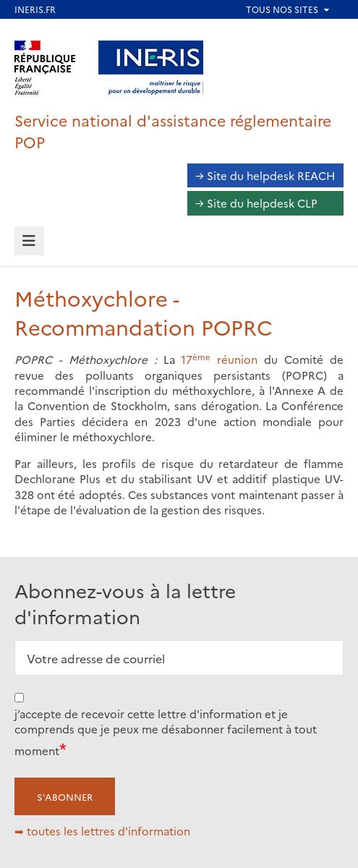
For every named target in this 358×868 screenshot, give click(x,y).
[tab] (29, 241)
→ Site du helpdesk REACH (265, 175)
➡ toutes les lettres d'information (102, 831)
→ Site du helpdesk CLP (256, 203)
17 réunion (219, 359)
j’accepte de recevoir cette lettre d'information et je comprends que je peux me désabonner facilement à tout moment (166, 732)
